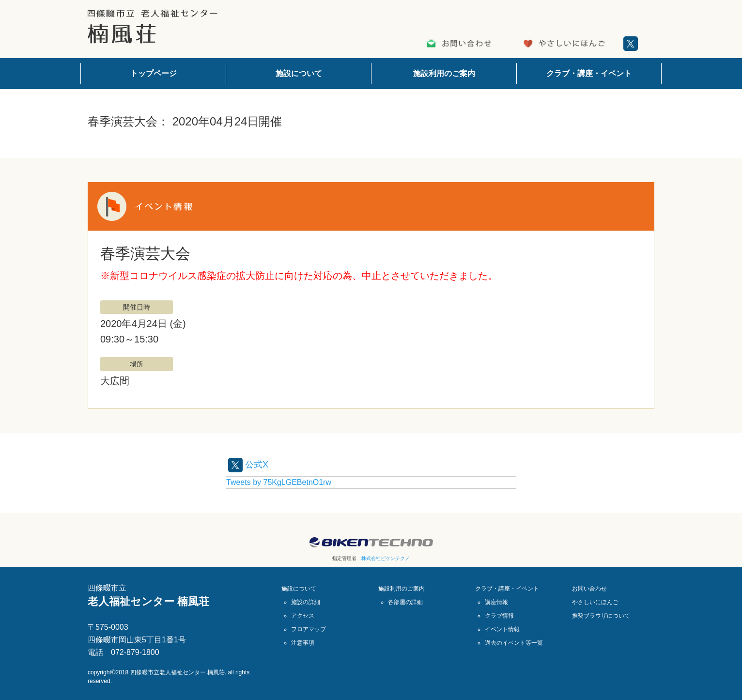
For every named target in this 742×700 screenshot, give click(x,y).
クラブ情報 (499, 615)
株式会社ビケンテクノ (386, 558)
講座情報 (496, 602)
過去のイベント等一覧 (514, 642)
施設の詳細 (306, 602)
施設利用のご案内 (444, 73)
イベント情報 (502, 629)
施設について (299, 73)
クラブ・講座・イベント (589, 73)
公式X (250, 464)
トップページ (154, 73)
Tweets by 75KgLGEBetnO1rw (279, 482)
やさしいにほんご (595, 602)
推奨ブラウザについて (601, 615)
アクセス (303, 615)
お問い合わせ (589, 588)
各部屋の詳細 (405, 602)
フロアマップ (309, 629)
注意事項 (303, 642)
